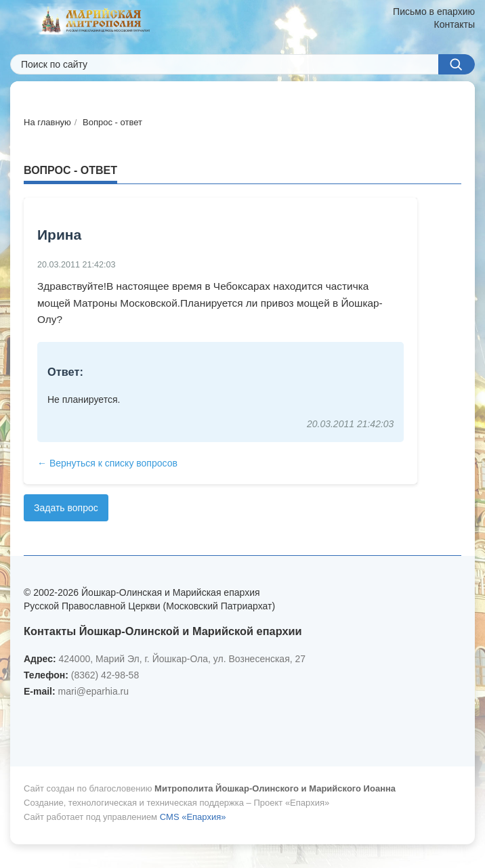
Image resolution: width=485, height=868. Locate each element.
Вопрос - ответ (112, 122)
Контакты (455, 24)
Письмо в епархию (434, 12)
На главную (47, 122)
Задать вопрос (66, 508)
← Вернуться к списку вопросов (107, 463)
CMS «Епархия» (193, 817)
